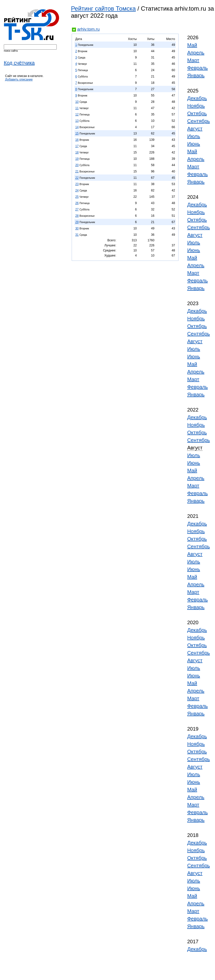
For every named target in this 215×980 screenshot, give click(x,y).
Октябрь (197, 113)
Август (195, 129)
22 (77, 178)
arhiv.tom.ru (89, 29)
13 (77, 121)
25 (77, 197)
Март (193, 60)
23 (77, 184)
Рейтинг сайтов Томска (103, 8)
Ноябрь (196, 106)
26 (77, 203)
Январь (196, 75)
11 (77, 108)
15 (77, 133)
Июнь (194, 144)
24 (77, 190)
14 (77, 127)
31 (77, 235)
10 (77, 102)
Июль (194, 136)
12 (77, 114)
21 (77, 171)
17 (77, 146)
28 (77, 216)
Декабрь (197, 98)
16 (77, 140)
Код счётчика (19, 63)
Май (192, 45)
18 (77, 152)
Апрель (196, 53)
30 (77, 228)
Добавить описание (19, 80)
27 (77, 209)
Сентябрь (199, 121)
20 (77, 165)
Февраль (197, 68)
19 (77, 159)
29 (77, 222)
